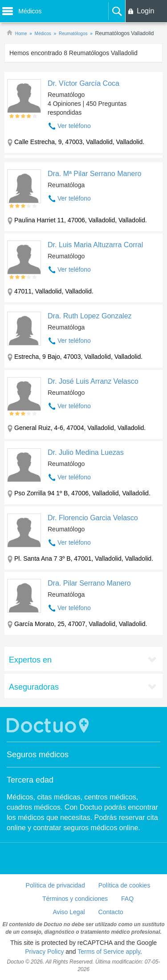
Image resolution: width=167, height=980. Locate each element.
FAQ (127, 899)
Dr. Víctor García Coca (83, 83)
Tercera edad (30, 780)
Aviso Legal (69, 912)
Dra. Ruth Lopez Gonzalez (90, 316)
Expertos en (30, 660)
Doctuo (49, 725)
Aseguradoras (34, 687)
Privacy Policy (44, 952)
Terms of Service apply (109, 952)
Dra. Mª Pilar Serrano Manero (94, 174)
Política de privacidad (55, 885)
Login (145, 11)
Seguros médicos (38, 755)
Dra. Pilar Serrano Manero (89, 583)
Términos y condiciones (75, 899)
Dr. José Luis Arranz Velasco (93, 381)
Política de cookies (124, 885)
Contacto (111, 912)
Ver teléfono (74, 126)
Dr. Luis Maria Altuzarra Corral (95, 245)
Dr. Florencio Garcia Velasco (93, 518)
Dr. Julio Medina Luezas (86, 452)
